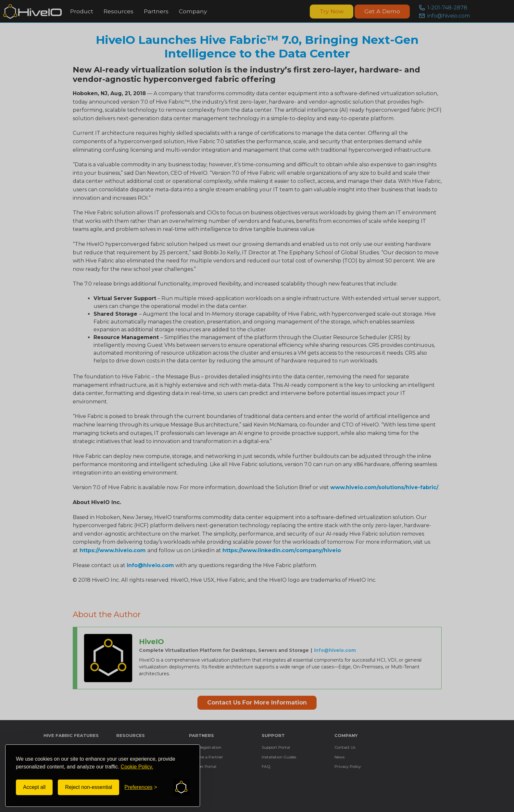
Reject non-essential (88, 787)
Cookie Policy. (137, 767)
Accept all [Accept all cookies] (34, 787)
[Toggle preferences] (141, 787)
